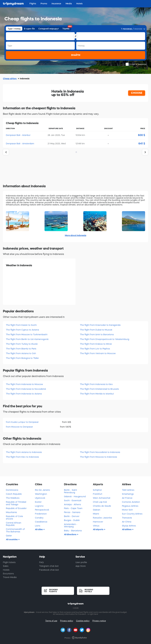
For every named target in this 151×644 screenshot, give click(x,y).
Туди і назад (14, 29)
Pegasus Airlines (130, 506)
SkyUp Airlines (129, 526)
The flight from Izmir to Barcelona (97, 334)
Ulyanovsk (40, 498)
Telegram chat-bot (49, 566)
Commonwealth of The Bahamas (15, 530)
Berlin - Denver (72, 516)
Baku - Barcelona (73, 531)
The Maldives (13, 498)
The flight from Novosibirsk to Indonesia (100, 452)
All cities (39, 529)
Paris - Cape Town (73, 508)
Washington (41, 494)
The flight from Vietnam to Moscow (98, 353)
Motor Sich (127, 510)
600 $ (142, 135)
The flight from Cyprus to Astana (22, 330)
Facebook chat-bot (49, 570)
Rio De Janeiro (42, 490)
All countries (12, 539)
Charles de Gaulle (102, 506)
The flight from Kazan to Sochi (21, 325)
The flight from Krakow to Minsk (96, 344)
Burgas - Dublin (72, 520)
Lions (38, 526)
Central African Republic (14, 524)
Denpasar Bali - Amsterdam (20, 144)
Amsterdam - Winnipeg (71, 525)
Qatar (9, 536)
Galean (97, 510)
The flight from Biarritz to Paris (21, 349)
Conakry (39, 518)
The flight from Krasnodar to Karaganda (100, 325)
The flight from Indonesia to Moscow (24, 384)
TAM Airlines (128, 490)
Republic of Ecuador (16, 508)
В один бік (29, 29)
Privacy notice (99, 621)
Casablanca (41, 522)
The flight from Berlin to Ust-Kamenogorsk (27, 339)
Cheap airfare (10, 79)
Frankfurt (98, 494)
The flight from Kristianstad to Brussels (99, 389)
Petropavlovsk (42, 510)
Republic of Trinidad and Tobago (16, 503)
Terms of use (51, 621)
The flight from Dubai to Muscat (96, 330)
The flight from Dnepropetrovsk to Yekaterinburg (105, 339)
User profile (81, 562)
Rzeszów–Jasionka (102, 518)
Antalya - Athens (72, 504)
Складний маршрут (49, 29)
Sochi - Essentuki (73, 500)
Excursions (8, 574)
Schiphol (97, 490)
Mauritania (11, 512)
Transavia (127, 518)
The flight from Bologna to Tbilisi (22, 358)
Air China (127, 522)
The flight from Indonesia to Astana (24, 394)
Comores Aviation (131, 502)
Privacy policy (67, 621)
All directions (70, 534)
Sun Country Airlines (132, 514)
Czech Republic (14, 494)
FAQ (41, 562)
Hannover (98, 522)
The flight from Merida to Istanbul (97, 394)
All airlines (127, 529)
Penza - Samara (72, 512)
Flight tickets (9, 562)
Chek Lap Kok (100, 502)
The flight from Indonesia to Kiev (96, 384)
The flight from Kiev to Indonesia (22, 457)
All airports (98, 529)
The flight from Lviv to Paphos (95, 349)
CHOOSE (137, 93)
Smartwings (128, 494)
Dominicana (12, 490)
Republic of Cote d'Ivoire (14, 518)
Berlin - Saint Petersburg (70, 491)
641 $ (142, 144)
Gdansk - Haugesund (75, 496)
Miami (96, 514)
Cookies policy (83, 621)
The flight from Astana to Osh (21, 353)
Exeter (38, 502)
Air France (127, 498)
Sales (6, 566)
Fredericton (41, 514)
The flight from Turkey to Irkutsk (22, 344)
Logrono (39, 506)
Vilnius (96, 526)
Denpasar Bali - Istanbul (18, 135)
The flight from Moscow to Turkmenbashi (27, 334)
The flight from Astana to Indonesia (24, 452)
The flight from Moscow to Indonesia (98, 457)
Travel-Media (10, 577)
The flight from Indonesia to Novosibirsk (26, 389)
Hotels (6, 570)
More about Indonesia (76, 235)
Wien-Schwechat (102, 498)
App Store (81, 566)
